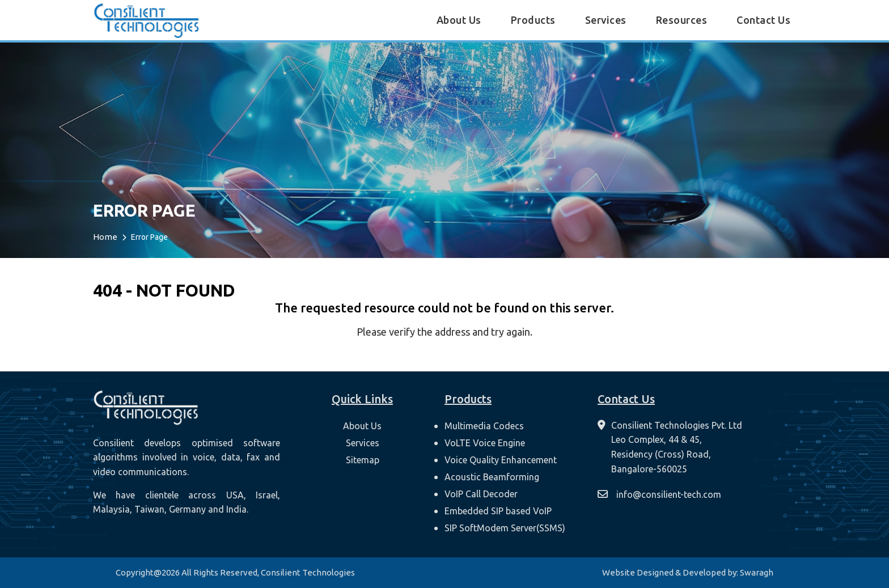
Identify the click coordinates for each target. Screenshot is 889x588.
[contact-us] (670, 447)
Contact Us (763, 20)
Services (606, 20)
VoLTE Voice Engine (485, 443)
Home (105, 237)
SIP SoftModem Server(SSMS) (505, 528)
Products (533, 20)
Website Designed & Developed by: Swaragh (688, 572)
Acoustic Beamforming (492, 477)
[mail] (661, 495)
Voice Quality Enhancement (501, 460)
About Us (459, 20)
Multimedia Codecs (484, 426)
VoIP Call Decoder (481, 494)
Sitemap (363, 460)
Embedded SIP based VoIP (498, 511)
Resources (682, 20)
